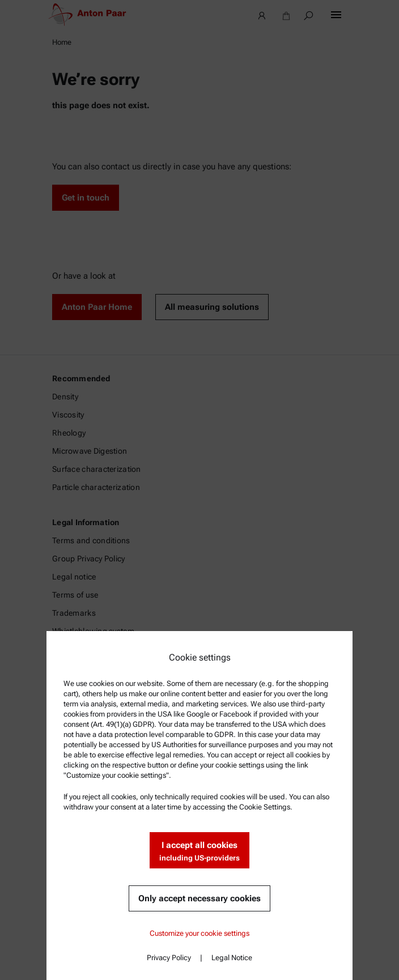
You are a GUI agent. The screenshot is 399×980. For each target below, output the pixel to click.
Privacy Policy (169, 958)
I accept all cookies (199, 852)
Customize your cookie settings (199, 933)
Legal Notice (232, 958)
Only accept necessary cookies (199, 898)
